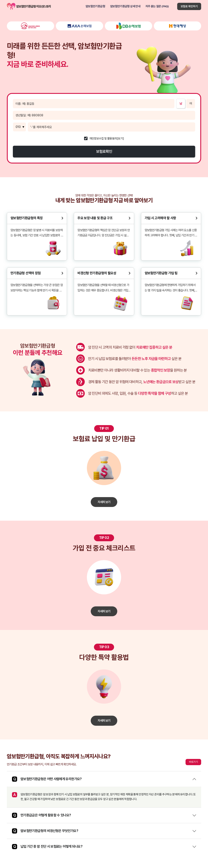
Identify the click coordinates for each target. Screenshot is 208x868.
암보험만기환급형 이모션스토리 (11, 6)
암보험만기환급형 (95, 6)
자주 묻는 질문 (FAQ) (157, 6)
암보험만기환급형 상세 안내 (125, 6)
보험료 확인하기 (189, 6)
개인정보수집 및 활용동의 (103, 139)
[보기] (120, 139)
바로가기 (193, 762)
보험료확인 (104, 151)
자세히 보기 (104, 502)
